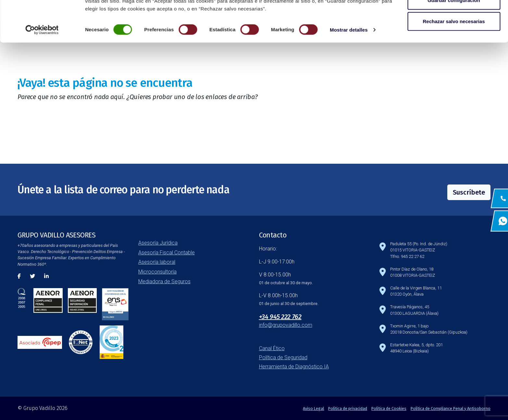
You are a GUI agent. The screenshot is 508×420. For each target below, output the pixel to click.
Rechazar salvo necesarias (454, 60)
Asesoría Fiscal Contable (167, 253)
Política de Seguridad (283, 357)
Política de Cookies (389, 408)
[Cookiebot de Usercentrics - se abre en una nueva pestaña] (42, 68)
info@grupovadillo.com (286, 325)
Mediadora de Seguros (164, 281)
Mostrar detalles (349, 68)
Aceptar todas (454, 17)
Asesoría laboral (157, 262)
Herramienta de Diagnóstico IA (294, 367)
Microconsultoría (157, 272)
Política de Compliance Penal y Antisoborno (451, 408)
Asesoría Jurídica (158, 243)
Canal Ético (272, 348)
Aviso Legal (313, 408)
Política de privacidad (348, 408)
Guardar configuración (454, 38)
